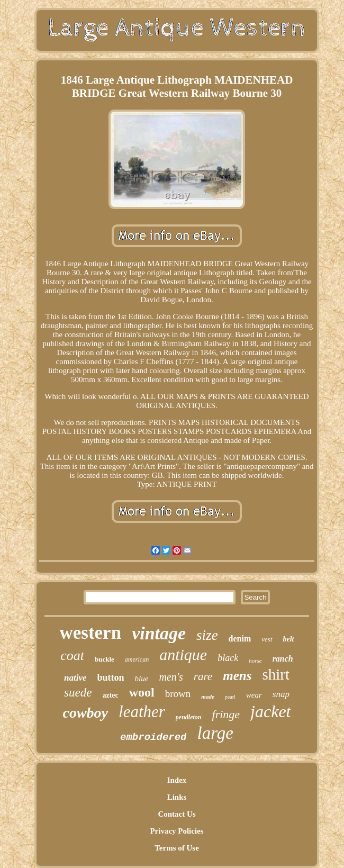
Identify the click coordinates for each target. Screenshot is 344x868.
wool (142, 692)
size (207, 635)
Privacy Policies (176, 831)
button (111, 677)
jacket (270, 711)
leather (142, 712)
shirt (276, 674)
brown (178, 694)
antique (183, 654)
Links (177, 797)
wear (254, 695)
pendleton (189, 717)
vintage (159, 633)
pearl (230, 697)
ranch (283, 659)
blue (142, 679)
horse (255, 661)
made (207, 697)
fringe (226, 714)
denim (240, 639)
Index (177, 780)
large (215, 733)
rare (203, 676)
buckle (105, 659)
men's (171, 677)
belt (289, 639)
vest (267, 639)
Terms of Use (177, 848)
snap (281, 694)
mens (237, 676)
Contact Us (176, 814)
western (91, 633)
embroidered (153, 737)
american (137, 659)
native (75, 678)
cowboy (86, 713)
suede (78, 693)
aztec (110, 695)
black (228, 658)
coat (72, 655)
